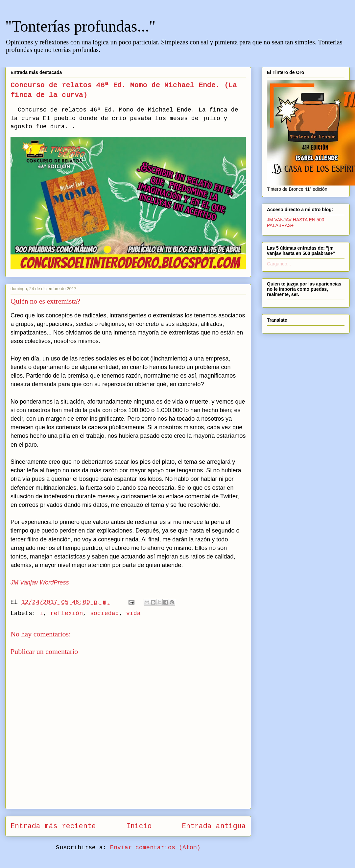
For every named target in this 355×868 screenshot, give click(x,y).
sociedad (105, 613)
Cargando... (279, 264)
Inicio (139, 826)
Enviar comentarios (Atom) (155, 848)
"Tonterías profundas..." (80, 26)
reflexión (67, 613)
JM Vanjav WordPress (40, 583)
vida (133, 613)
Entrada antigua (214, 826)
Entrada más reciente (53, 826)
